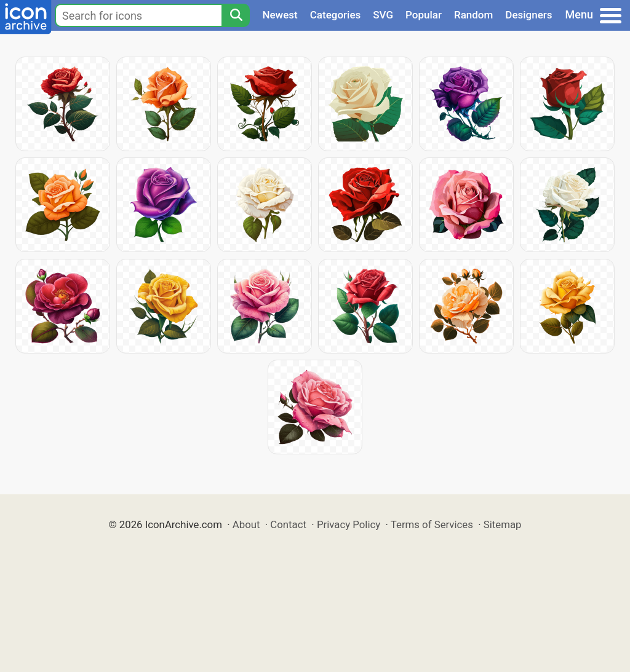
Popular (424, 15)
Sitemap (503, 524)
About (246, 524)
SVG (383, 15)
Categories (336, 15)
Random (473, 15)
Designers (528, 15)
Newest (280, 15)
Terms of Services (432, 524)
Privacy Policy (349, 524)
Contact (288, 524)
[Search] (236, 15)
